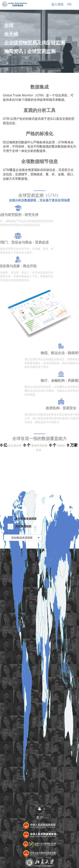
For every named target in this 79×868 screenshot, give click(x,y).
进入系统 (57, 4)
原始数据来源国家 (22, 519)
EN (69, 4)
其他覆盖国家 (19, 527)
